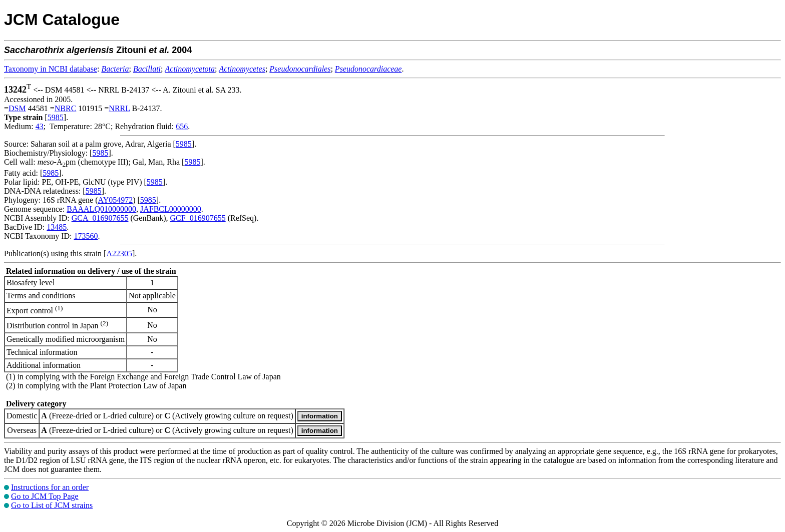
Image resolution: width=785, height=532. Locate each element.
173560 (86, 236)
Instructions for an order (50, 487)
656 (182, 126)
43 (40, 126)
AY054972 (116, 200)
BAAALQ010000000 (101, 209)
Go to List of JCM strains (52, 505)
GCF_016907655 (198, 218)
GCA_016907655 (100, 218)
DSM (17, 108)
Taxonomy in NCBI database (51, 69)
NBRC (66, 108)
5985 (56, 117)
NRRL (119, 108)
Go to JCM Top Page (45, 496)
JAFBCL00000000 (171, 209)
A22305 (119, 253)
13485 (57, 227)
